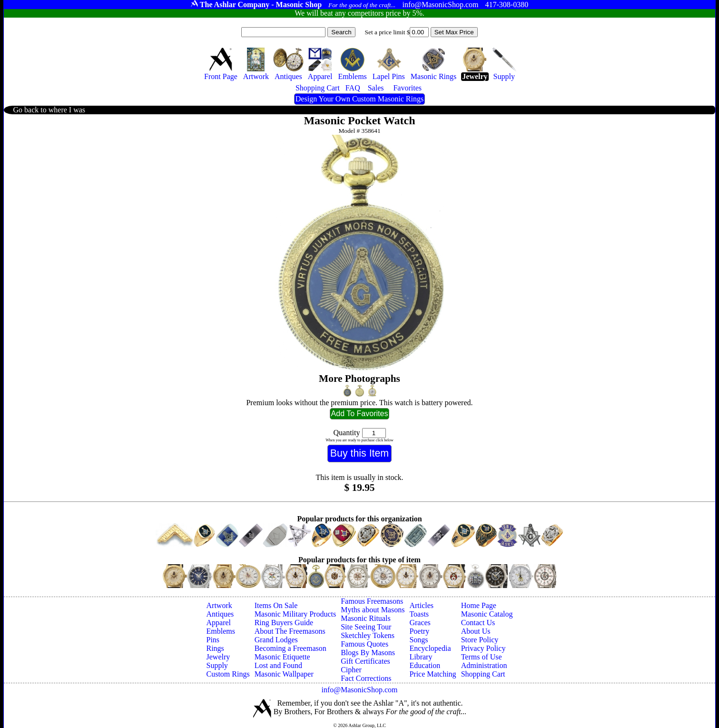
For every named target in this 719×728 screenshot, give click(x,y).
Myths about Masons (373, 610)
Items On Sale (276, 605)
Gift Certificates (365, 661)
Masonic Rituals (365, 618)
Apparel (219, 623)
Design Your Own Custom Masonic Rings (359, 99)
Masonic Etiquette (282, 657)
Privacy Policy (483, 648)
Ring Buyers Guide (284, 623)
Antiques (220, 614)
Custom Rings (228, 674)
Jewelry (218, 657)
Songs (419, 640)
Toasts (419, 614)
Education (425, 665)
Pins (213, 640)
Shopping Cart (483, 674)
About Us (476, 631)
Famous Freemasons (372, 601)
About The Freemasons (290, 631)
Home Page (479, 605)
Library (421, 657)
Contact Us (478, 623)
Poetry (419, 631)
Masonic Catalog (487, 614)
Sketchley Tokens (368, 635)
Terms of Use (482, 657)
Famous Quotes (364, 644)
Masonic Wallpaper (284, 674)
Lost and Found (278, 665)
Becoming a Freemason (291, 648)
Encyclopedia (430, 648)
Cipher (351, 670)
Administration (484, 665)
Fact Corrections (366, 678)
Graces (420, 623)
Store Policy (480, 640)
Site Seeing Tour (366, 627)
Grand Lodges (276, 640)
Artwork (219, 605)
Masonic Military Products (295, 614)
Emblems (221, 631)
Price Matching (433, 674)
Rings (215, 648)
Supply (217, 665)
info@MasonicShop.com (359, 690)
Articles (421, 605)
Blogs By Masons (368, 653)
